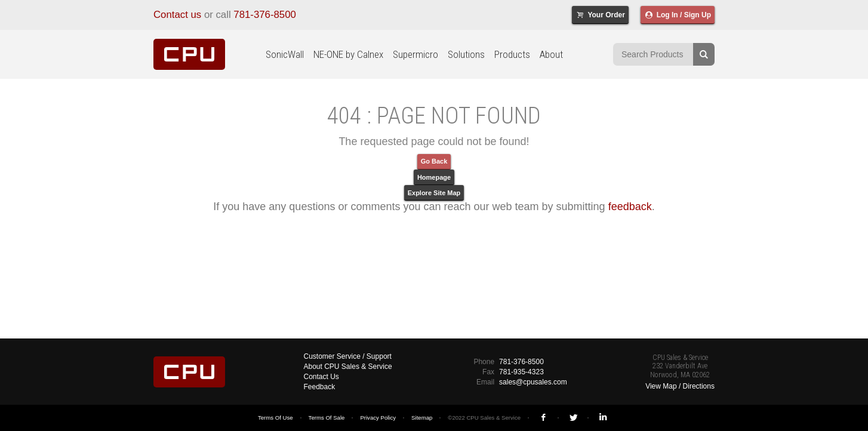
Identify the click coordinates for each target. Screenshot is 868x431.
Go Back (434, 161)
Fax (488, 372)
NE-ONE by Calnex (348, 54)
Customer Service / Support (348, 356)
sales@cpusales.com (533, 382)
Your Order (600, 15)
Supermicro (415, 54)
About (551, 54)
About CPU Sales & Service (348, 367)
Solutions (466, 54)
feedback (630, 207)
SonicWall (285, 54)
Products (512, 54)
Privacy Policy (378, 418)
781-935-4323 (521, 372)
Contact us (177, 15)
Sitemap (422, 418)
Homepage (434, 177)
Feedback (320, 387)
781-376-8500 (265, 15)
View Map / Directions (680, 386)
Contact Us (321, 377)
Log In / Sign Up (678, 15)
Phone (484, 362)
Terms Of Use (276, 418)
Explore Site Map (434, 193)
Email (485, 382)
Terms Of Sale (327, 418)
